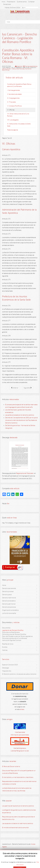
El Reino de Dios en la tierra (11, 766)
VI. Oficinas (11, 110)
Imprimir (19, 66)
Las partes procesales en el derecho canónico (20, 415)
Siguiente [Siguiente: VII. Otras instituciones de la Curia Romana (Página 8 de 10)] (28, 388)
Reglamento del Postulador (25, 473)
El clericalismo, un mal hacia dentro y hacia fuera (18, 777)
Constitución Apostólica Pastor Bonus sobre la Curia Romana (19, 85)
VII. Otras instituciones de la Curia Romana (18, 115)
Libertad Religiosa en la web (20, 751)
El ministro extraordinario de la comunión (15, 828)
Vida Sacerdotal (20, 732)
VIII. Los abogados (13, 120)
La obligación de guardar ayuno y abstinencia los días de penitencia (19, 811)
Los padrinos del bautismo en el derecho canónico (18, 806)
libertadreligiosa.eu (20, 748)
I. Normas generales (13, 90)
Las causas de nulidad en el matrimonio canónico (18, 823)
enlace (22, 709)
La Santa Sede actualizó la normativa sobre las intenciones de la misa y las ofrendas (17, 789)
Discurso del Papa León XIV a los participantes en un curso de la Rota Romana (19, 772)
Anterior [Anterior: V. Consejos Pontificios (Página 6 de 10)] (15, 388)
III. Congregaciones (13, 98)
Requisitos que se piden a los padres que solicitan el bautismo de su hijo (19, 818)
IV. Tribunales (11, 102)
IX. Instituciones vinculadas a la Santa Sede (19, 125)
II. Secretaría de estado (14, 94)
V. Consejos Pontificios (14, 106)
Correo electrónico (30, 66)
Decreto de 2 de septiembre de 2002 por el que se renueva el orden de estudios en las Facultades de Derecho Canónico (21, 420)
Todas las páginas (13, 130)
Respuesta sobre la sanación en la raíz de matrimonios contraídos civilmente (19, 783)
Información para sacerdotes (20, 735)
